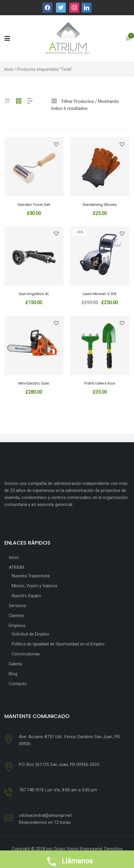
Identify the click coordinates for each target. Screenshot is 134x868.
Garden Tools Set (34, 205)
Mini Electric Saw (34, 383)
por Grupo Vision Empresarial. (75, 849)
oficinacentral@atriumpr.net (45, 815)
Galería (15, 664)
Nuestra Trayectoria (31, 576)
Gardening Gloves (100, 205)
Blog (13, 674)
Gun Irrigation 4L (34, 294)
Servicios (17, 606)
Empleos (17, 626)
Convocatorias (26, 654)
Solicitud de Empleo (30, 634)
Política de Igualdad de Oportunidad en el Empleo (58, 644)
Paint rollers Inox (100, 383)
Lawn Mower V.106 (100, 294)
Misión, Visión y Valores (35, 586)
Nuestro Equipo (26, 596)
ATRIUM (16, 567)
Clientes (16, 616)
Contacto (18, 684)
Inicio (9, 69)
